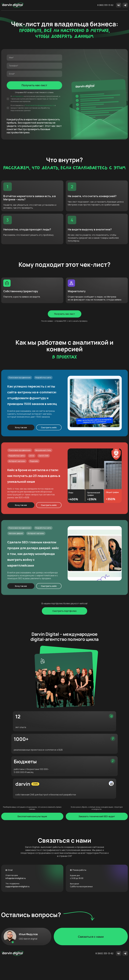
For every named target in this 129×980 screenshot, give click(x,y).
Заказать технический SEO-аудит (97, 833)
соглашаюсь (18, 101)
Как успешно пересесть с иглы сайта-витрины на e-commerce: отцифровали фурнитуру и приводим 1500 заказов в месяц (36, 417)
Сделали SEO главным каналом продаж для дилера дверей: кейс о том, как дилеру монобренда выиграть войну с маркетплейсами (35, 594)
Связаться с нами (91, 955)
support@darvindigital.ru (20, 904)
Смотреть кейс (53, 453)
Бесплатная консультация (32, 833)
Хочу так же (23, 453)
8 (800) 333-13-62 (105, 5)
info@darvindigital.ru (18, 896)
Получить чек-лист (34, 90)
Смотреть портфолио (64, 658)
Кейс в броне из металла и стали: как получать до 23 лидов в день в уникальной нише (35, 507)
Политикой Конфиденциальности (40, 110)
